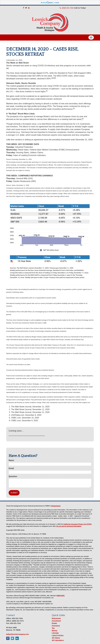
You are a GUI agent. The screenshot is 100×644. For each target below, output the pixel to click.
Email (11, 468)
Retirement (56, 618)
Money (55, 631)
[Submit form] (14, 493)
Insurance (56, 626)
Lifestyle (55, 633)
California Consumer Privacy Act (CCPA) (78, 524)
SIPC (63, 596)
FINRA (59, 596)
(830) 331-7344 (68, 8)
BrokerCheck (56, 506)
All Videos (56, 638)
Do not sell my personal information (69, 526)
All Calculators (58, 640)
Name (11, 460)
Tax (53, 628)
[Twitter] (26, 8)
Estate (54, 623)
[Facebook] (24, 8)
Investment (56, 621)
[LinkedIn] (29, 8)
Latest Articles (58, 635)
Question (13, 476)
